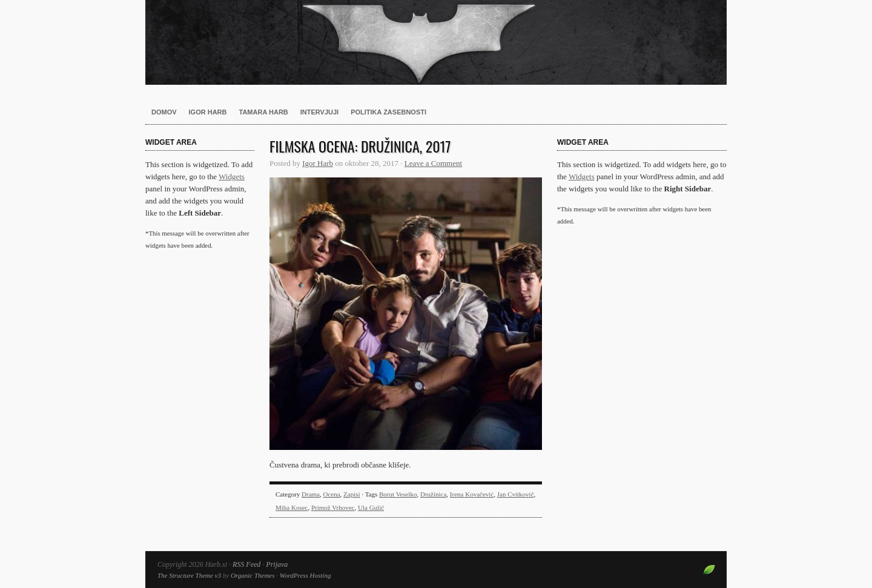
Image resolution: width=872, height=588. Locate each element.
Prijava (277, 564)
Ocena (332, 494)
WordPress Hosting (306, 575)
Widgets (232, 177)
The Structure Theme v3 (189, 575)
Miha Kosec (292, 507)
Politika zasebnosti (388, 112)
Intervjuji (319, 112)
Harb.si (436, 42)
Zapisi (352, 494)
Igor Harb (208, 112)
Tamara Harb (264, 112)
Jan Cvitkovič (516, 494)
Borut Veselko (398, 494)
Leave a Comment (433, 163)
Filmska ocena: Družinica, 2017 (360, 146)
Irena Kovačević (472, 494)
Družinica (433, 494)
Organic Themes (253, 575)
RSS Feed (246, 564)
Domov (164, 112)
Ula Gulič (371, 507)
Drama (311, 494)
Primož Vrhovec (333, 507)
